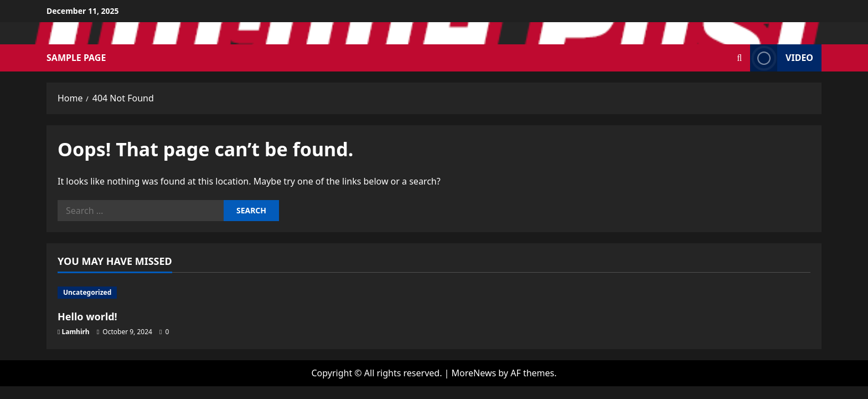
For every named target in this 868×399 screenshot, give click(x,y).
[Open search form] (739, 58)
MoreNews (474, 373)
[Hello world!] (148, 293)
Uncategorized (87, 292)
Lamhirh (76, 332)
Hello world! (87, 316)
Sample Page (76, 58)
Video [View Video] (782, 58)
